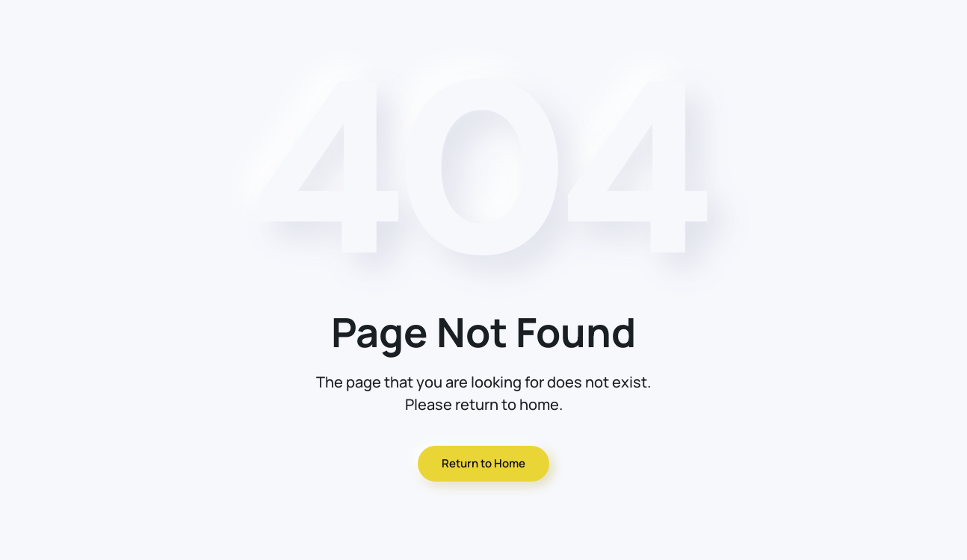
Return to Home (483, 463)
